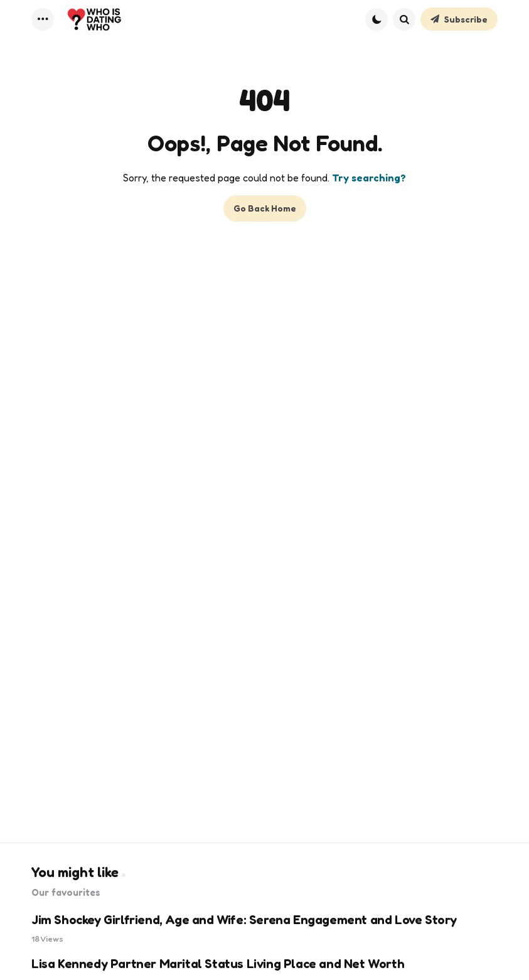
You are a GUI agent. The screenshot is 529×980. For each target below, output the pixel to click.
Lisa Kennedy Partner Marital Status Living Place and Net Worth (218, 964)
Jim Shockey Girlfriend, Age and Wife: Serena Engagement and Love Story (244, 920)
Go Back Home (265, 208)
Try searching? (369, 178)
